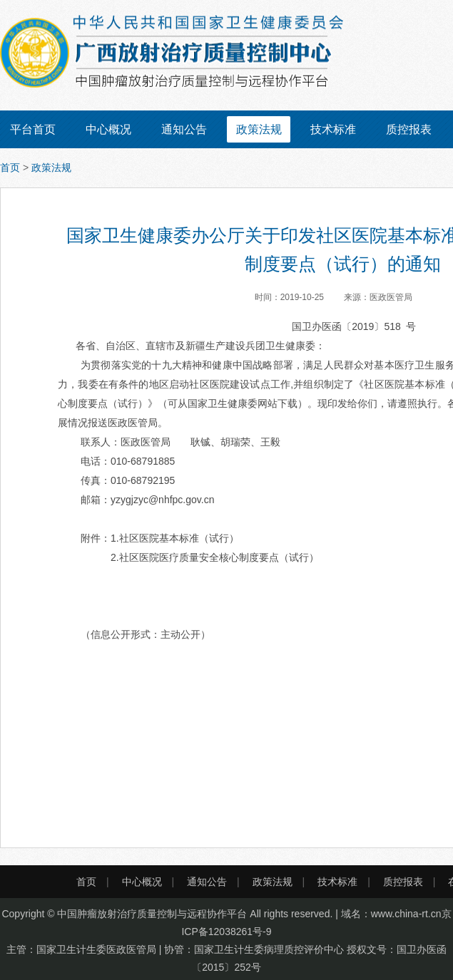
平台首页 (33, 129)
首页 (10, 167)
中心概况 (108, 129)
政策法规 (259, 129)
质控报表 (409, 129)
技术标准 (333, 129)
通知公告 (184, 129)
